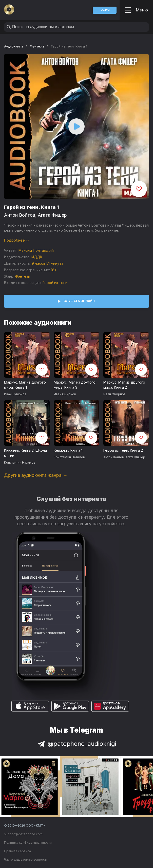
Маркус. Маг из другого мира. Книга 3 (75, 385)
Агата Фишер (52, 215)
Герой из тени (55, 283)
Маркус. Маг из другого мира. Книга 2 (124, 385)
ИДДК (37, 257)
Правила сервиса (17, 851)
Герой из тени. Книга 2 (123, 450)
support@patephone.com (23, 834)
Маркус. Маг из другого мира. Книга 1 (25, 385)
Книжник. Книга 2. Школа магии (25, 453)
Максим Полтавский (36, 250)
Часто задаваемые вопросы (26, 859)
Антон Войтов (20, 215)
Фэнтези (37, 46)
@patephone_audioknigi (76, 744)
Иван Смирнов (15, 394)
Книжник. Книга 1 (68, 450)
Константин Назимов (20, 462)
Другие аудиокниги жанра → (36, 475)
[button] (105, 10)
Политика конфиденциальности (28, 842)
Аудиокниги (13, 46)
